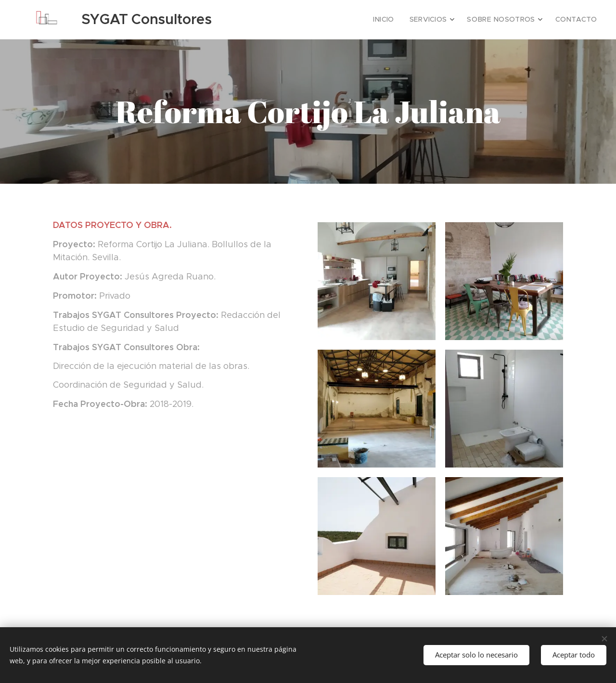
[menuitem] (400, 20)
